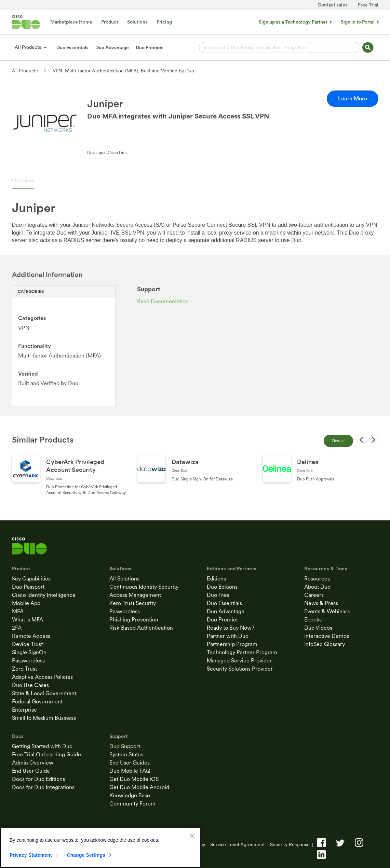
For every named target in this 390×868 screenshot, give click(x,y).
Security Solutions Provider (240, 669)
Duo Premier (223, 620)
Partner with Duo (228, 636)
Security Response (290, 844)
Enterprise (24, 710)
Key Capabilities (31, 579)
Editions (216, 579)
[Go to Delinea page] (321, 477)
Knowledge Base (130, 795)
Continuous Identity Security (144, 587)
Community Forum (132, 804)
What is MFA (28, 620)
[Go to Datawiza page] (195, 477)
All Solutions (124, 579)
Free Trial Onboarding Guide (46, 754)
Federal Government (37, 702)
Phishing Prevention (134, 620)
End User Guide (31, 771)
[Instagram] (359, 843)
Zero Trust (24, 669)
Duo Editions (222, 587)
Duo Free (218, 595)
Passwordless (28, 661)
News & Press (321, 603)
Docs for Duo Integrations (43, 787)
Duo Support (125, 746)
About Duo (317, 587)
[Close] (192, 836)
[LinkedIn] (321, 855)
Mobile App (26, 603)
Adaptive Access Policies (42, 677)
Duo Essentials (224, 603)
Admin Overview (33, 763)
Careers (314, 595)
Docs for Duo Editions (38, 779)
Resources (317, 579)
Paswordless (125, 611)
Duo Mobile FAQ (130, 771)
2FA (17, 628)
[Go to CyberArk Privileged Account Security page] (70, 477)
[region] (100, 848)
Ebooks (313, 620)
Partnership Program (232, 644)
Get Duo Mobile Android (139, 787)
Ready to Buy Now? (231, 628)
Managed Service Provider (239, 661)
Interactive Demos (327, 636)
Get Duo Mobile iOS (134, 779)
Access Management (135, 595)
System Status (126, 754)
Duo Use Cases (30, 685)
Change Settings (86, 855)
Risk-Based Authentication (141, 628)
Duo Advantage (226, 611)
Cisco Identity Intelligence (44, 595)
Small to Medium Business (44, 718)
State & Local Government (44, 693)
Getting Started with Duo (42, 746)
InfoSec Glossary (325, 644)
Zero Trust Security (133, 603)
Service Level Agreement (238, 844)
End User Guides (130, 763)
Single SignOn (29, 652)
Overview (23, 181)
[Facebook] (321, 843)
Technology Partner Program (242, 652)
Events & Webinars (327, 611)
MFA (18, 611)
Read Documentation (163, 301)
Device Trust (27, 644)
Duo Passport (28, 587)
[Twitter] (340, 843)
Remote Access (31, 636)
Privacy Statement (31, 855)
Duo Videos (318, 628)
